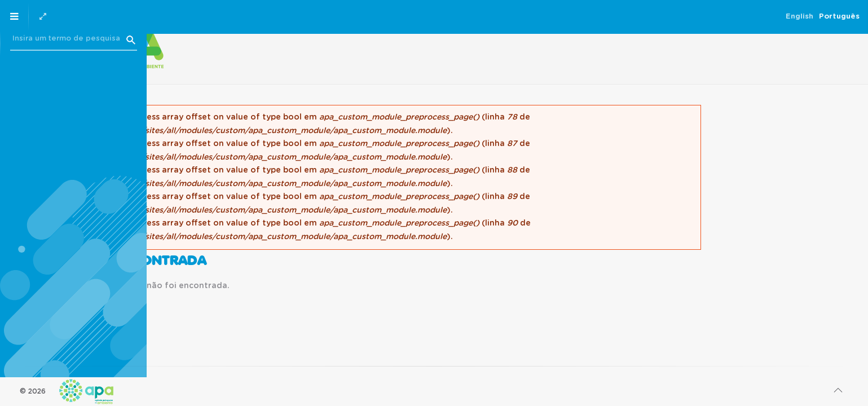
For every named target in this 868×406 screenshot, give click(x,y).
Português (118, 17)
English (78, 17)
